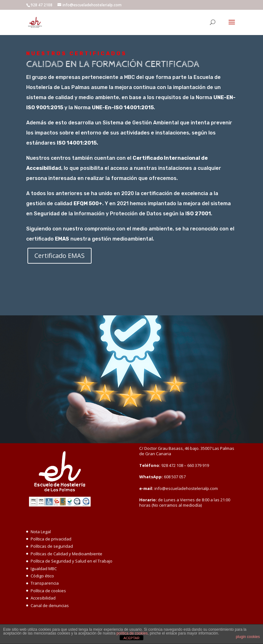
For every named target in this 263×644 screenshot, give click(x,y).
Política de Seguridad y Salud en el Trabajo (72, 561)
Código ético (42, 576)
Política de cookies (48, 591)
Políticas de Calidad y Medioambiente (66, 554)
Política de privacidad (51, 539)
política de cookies (132, 633)
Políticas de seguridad (52, 546)
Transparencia (45, 583)
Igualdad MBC (44, 569)
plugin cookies (248, 637)
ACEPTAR (131, 638)
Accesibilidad (43, 598)
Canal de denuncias (50, 605)
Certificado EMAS (60, 256)
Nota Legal (41, 532)
